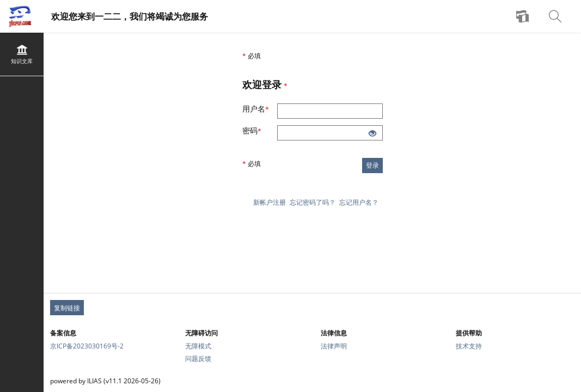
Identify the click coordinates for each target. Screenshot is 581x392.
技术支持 (469, 346)
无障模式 (198, 346)
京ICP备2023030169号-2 (87, 346)
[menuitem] (524, 16)
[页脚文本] (312, 381)
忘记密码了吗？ (313, 202)
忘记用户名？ (359, 202)
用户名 (260, 109)
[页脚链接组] (312, 345)
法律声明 (334, 346)
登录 (372, 165)
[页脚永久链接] (312, 308)
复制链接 (67, 308)
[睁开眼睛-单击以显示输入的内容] (372, 134)
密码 (257, 130)
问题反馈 (198, 359)
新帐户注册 (270, 202)
